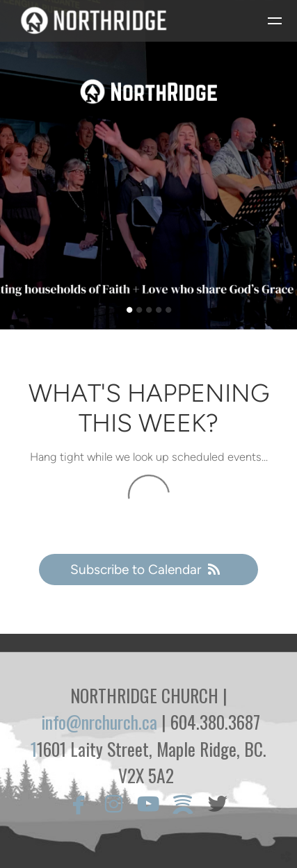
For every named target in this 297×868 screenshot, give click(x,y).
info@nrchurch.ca (99, 722)
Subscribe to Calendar (148, 570)
